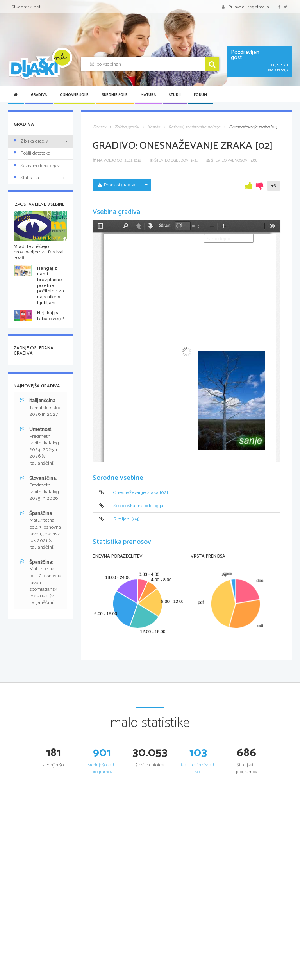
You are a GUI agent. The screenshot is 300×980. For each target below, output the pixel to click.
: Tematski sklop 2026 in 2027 (40, 407)
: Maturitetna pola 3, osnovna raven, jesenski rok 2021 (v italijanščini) (40, 530)
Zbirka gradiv (31, 141)
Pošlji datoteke (32, 153)
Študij (175, 95)
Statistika (40, 178)
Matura (148, 95)
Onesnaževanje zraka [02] (141, 492)
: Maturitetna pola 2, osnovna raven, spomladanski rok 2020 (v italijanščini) (40, 582)
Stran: (165, 226)
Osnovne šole (74, 95)
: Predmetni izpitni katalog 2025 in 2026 (39, 488)
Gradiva (39, 95)
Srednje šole (115, 95)
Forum (200, 95)
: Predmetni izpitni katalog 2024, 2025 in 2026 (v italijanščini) (39, 446)
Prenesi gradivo (117, 185)
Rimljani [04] (126, 519)
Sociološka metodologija (138, 506)
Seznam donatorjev (37, 166)
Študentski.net (26, 7)
